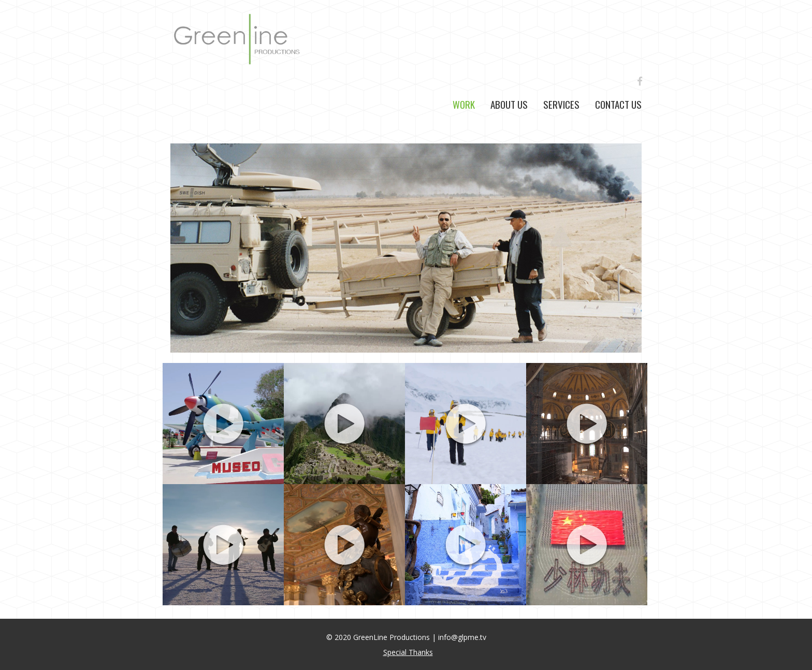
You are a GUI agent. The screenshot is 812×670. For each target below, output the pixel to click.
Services (561, 104)
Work (464, 104)
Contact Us (618, 104)
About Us (509, 104)
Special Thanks (408, 652)
